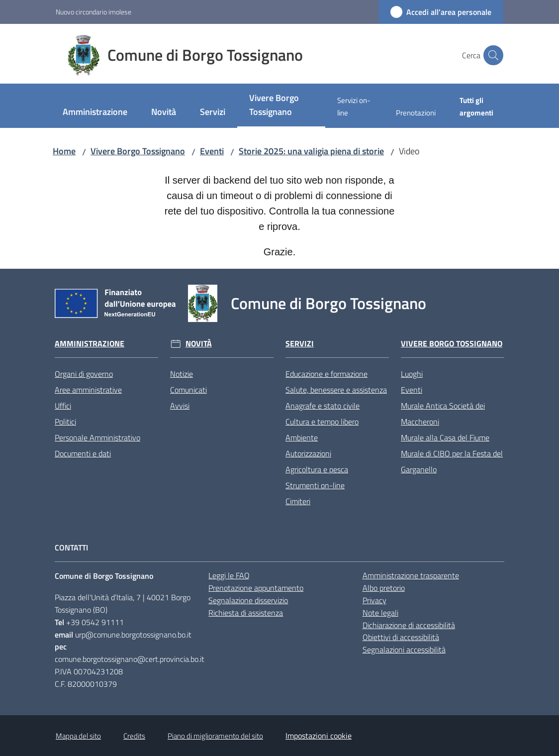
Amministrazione (90, 344)
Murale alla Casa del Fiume (445, 437)
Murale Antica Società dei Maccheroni (443, 414)
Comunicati (188, 390)
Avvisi (180, 406)
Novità (199, 344)
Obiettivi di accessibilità (401, 637)
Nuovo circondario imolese (93, 12)
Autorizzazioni (308, 453)
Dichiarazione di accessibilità (409, 625)
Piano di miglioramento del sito (215, 736)
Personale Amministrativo (97, 437)
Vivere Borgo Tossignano (138, 151)
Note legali (380, 613)
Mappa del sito (78, 736)
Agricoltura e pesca (317, 469)
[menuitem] (95, 113)
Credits (134, 736)
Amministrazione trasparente (411, 575)
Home (64, 151)
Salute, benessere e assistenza (336, 390)
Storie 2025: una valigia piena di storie (311, 151)
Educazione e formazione (326, 374)
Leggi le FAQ (229, 575)
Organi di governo (84, 374)
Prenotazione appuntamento (256, 588)
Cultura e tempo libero (322, 422)
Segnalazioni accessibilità (404, 649)
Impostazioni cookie (319, 736)
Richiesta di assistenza (246, 613)
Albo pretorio (384, 588)
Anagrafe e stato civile (323, 406)
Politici (65, 422)
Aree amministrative (88, 390)
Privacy (374, 600)
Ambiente (302, 437)
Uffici (63, 406)
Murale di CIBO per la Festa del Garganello (452, 461)
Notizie (182, 374)
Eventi (212, 151)
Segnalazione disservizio (248, 600)
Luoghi (412, 374)
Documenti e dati (83, 453)
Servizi (300, 344)
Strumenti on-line (315, 485)
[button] (491, 55)
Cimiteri (298, 501)
